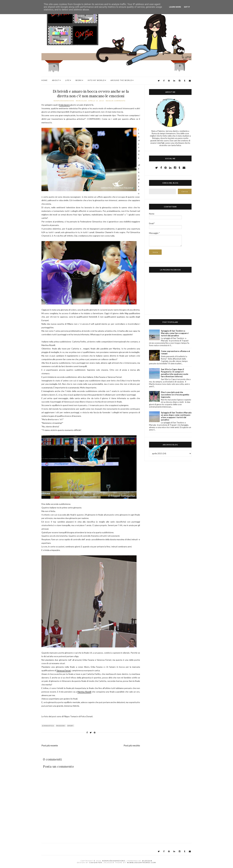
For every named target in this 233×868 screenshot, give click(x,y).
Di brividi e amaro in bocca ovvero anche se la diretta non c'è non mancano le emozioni (91, 94)
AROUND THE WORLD (121, 80)
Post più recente (50, 745)
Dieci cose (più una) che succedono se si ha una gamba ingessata (175, 395)
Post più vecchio (132, 745)
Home (45, 80)
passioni (61, 726)
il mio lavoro (64, 105)
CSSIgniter (96, 862)
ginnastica (48, 726)
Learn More (175, 7)
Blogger (147, 861)
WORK (79, 80)
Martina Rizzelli (84, 692)
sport (70, 726)
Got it (187, 7)
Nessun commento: (116, 101)
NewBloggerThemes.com (142, 862)
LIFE (67, 80)
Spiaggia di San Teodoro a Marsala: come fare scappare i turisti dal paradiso (175, 333)
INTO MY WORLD (96, 80)
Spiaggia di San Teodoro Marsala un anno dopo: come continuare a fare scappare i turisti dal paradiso (176, 416)
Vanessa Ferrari (64, 670)
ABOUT (56, 80)
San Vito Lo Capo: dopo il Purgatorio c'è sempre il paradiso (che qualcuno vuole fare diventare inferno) (175, 373)
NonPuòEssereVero (114, 861)
